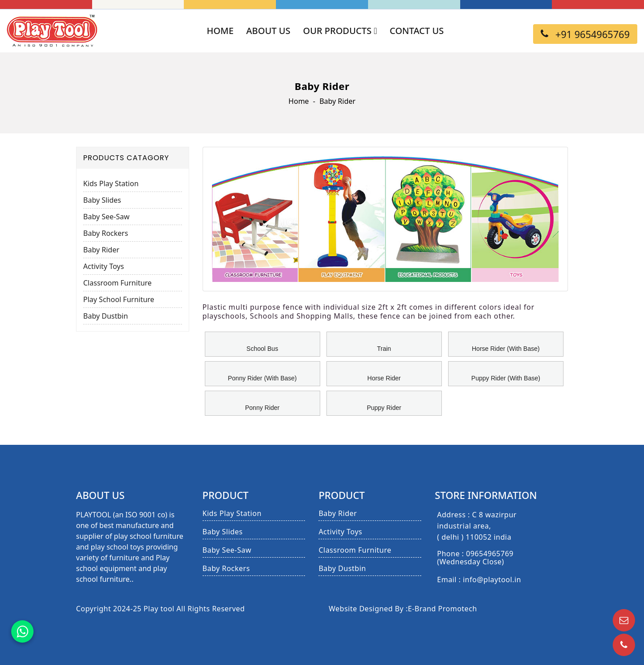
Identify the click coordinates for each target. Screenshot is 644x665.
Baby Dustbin (106, 316)
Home (220, 31)
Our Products (340, 31)
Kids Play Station (111, 183)
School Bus (262, 349)
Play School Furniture (119, 299)
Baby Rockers (106, 233)
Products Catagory (126, 158)
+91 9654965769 (585, 34)
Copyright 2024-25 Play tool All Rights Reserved (160, 609)
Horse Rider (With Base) (506, 349)
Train (384, 349)
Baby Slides (102, 200)
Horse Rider (384, 378)
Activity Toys (104, 266)
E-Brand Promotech (443, 609)
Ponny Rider (262, 408)
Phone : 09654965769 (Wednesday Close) (475, 558)
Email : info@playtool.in (479, 580)
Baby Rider (101, 250)
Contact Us (417, 31)
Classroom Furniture (117, 283)
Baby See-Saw (106, 217)
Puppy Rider (384, 408)
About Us (269, 31)
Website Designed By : (368, 609)
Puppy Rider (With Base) (506, 378)
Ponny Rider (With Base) (262, 378)
